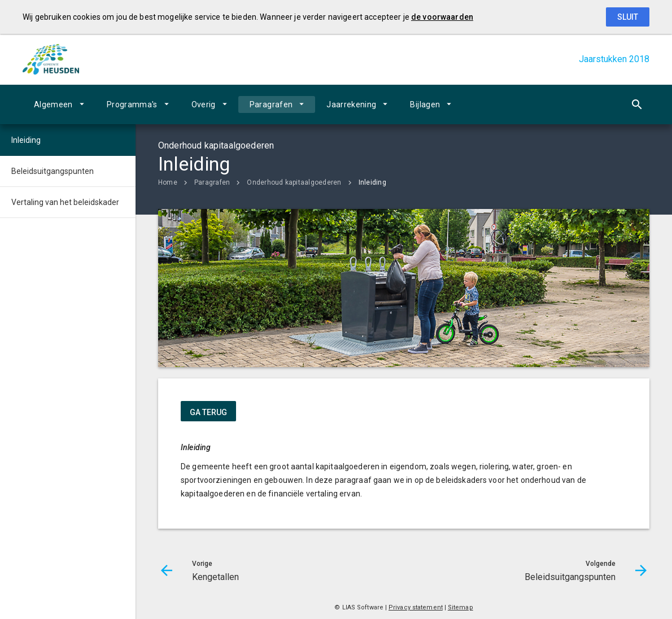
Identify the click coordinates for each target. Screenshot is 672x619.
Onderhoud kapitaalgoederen (294, 182)
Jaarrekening (351, 104)
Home (168, 182)
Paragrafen (271, 104)
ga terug (208, 412)
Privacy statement (416, 607)
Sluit (628, 17)
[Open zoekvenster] (637, 104)
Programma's (132, 104)
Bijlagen (425, 104)
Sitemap (461, 607)
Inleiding (372, 182)
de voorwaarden (442, 17)
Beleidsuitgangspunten (53, 171)
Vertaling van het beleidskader (65, 202)
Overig (204, 104)
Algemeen (53, 104)
